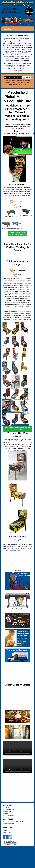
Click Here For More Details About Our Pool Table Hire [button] (17, 233)
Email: (5, 824)
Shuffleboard (7, 55)
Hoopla (20, 71)
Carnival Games (18, 65)
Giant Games (23, 69)
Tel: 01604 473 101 (12, 9)
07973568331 (17, 128)
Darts (10, 46)
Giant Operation (27, 46)
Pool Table (25, 53)
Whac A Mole (25, 59)
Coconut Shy (27, 65)
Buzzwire (20, 44)
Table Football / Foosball (23, 57)
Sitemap (5, 830)
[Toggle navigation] (30, 29)
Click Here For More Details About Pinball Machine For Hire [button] (17, 429)
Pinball (19, 53)
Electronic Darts (17, 46)
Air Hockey (7, 38)
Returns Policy (7, 832)
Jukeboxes (17, 49)
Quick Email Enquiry (18, 202)
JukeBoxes (14, 544)
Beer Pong (27, 42)
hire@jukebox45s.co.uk (12, 12)
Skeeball (14, 55)
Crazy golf (7, 67)
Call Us (18, 206)
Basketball (24, 40)
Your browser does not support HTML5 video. (17, 748)
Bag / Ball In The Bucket (11, 63)
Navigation (7, 29)
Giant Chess (23, 67)
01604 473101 (15, 548)
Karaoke (23, 49)
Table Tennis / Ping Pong (13, 59)
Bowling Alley (22, 63)
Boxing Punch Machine (10, 44)
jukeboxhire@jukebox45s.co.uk (12, 550)
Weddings (8, 546)
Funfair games (15, 67)
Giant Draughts (15, 69)
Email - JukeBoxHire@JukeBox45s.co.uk (19, 132)
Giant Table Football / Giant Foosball (13, 47)
